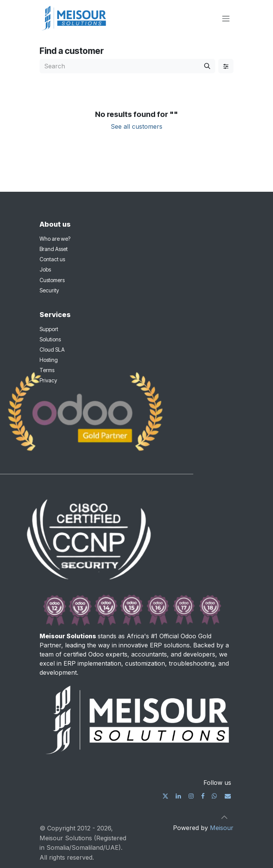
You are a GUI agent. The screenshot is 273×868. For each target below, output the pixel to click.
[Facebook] (203, 796)
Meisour (222, 828)
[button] (224, 817)
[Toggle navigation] (226, 18)
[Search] (207, 66)
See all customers (136, 126)
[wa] (214, 796)
